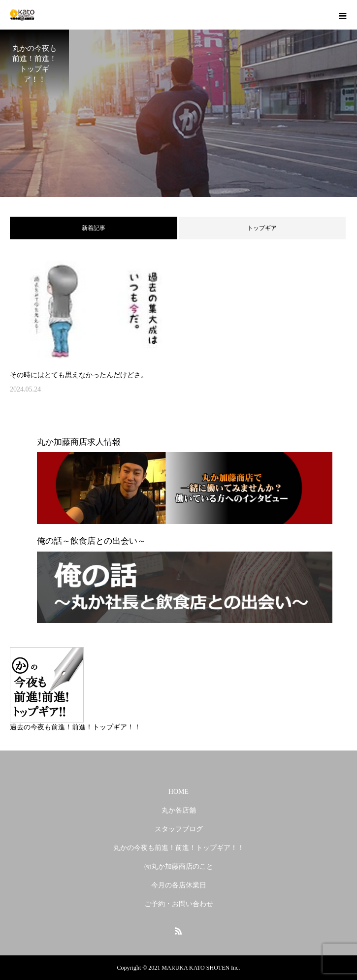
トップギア (262, 228)
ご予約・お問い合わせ (179, 904)
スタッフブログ (179, 829)
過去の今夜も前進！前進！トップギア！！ (75, 727)
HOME (178, 792)
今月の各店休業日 (179, 885)
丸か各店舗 (179, 810)
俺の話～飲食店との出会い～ (91, 541)
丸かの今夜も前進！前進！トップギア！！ (179, 848)
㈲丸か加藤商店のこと (179, 866)
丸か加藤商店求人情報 (79, 442)
